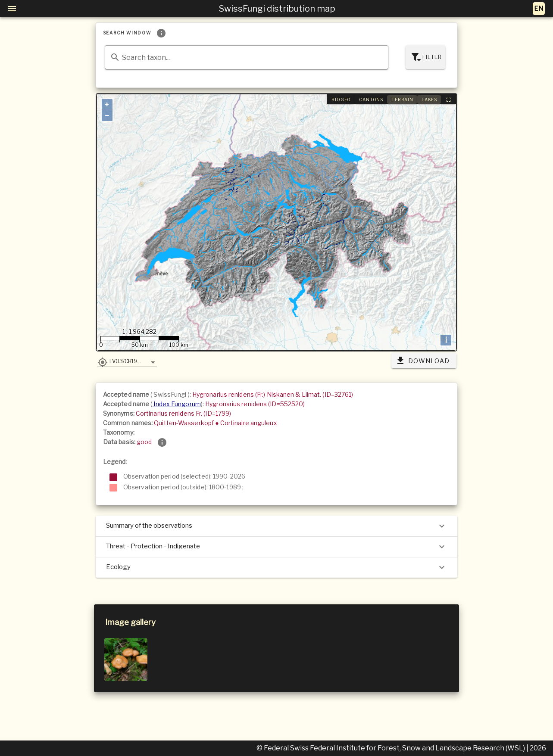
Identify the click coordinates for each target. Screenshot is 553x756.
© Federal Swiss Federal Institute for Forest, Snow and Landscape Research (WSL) (391, 748)
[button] (127, 361)
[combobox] (247, 57)
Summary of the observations (276, 526)
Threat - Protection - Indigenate (276, 547)
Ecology (276, 567)
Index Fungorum (177, 404)
